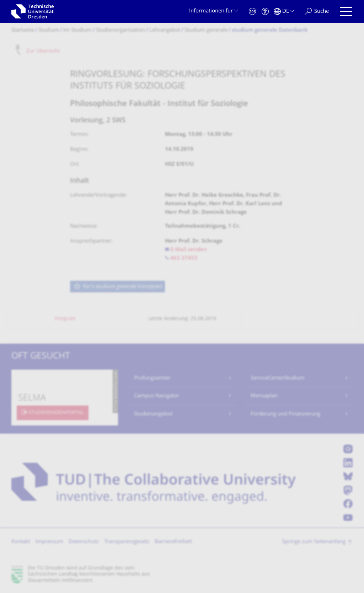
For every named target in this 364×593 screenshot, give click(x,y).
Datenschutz (84, 542)
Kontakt (21, 542)
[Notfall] (252, 12)
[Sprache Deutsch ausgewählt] (284, 12)
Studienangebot (153, 414)
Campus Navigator (157, 396)
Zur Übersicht (43, 51)
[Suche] (317, 12)
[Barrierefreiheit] (265, 12)
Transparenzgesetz (127, 542)
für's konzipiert (118, 287)
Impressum (49, 542)
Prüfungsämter (152, 378)
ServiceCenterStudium (278, 378)
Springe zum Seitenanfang (314, 542)
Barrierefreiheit (173, 542)
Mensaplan (264, 396)
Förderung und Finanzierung (285, 414)
